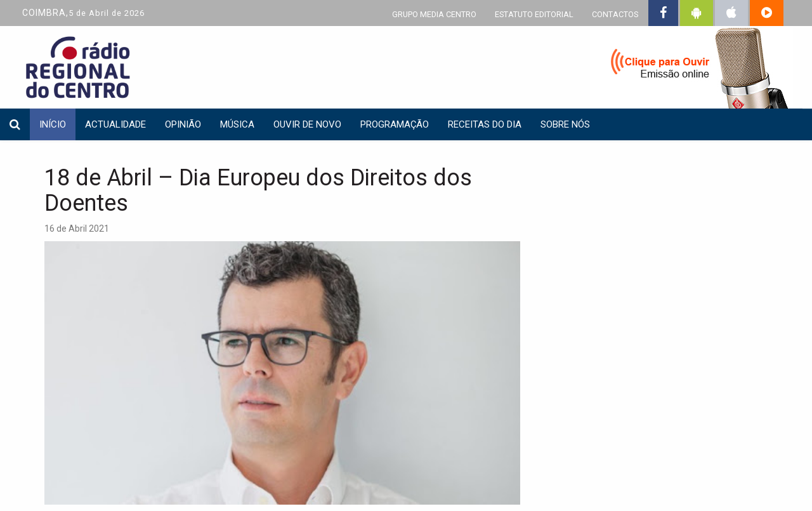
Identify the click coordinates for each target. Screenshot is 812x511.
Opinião (183, 124)
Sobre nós (565, 124)
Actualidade (115, 124)
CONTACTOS (615, 14)
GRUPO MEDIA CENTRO (434, 14)
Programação (395, 124)
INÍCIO (53, 124)
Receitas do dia (485, 124)
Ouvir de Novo (307, 124)
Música (237, 124)
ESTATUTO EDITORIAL (534, 14)
